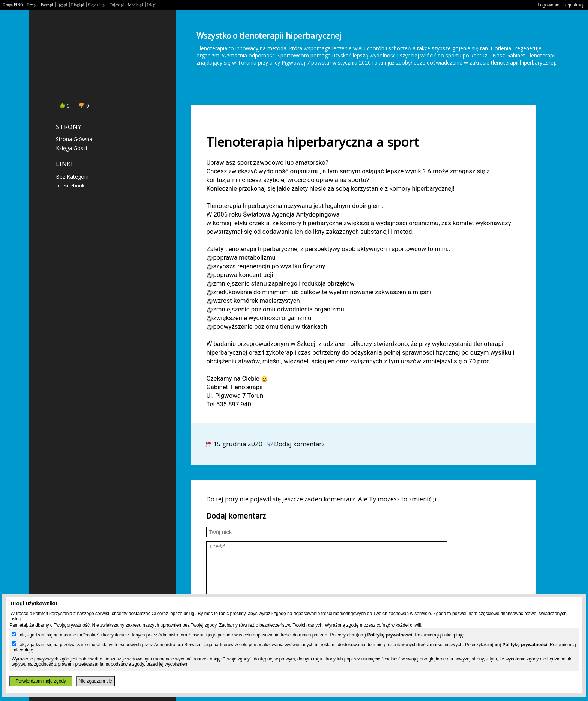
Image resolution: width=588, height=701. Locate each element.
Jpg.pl (62, 5)
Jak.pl (152, 5)
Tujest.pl (117, 5)
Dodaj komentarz (299, 444)
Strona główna (74, 139)
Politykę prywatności (389, 635)
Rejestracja (574, 5)
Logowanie (549, 5)
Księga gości (71, 148)
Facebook (74, 185)
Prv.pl (32, 5)
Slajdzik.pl (97, 5)
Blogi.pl (78, 5)
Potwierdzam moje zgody (41, 681)
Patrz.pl (47, 5)
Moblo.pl (135, 5)
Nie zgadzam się (95, 681)
